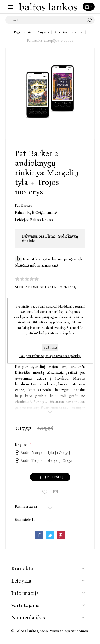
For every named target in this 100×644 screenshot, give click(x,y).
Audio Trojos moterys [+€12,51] (47, 461)
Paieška (91, 20)
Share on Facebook (39, 535)
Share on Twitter (50, 535)
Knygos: (22, 445)
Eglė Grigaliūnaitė (42, 213)
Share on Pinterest (61, 535)
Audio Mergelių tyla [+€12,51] (45, 453)
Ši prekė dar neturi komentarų (46, 287)
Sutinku (50, 348)
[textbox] (45, 20)
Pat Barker (24, 205)
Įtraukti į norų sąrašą (45, 492)
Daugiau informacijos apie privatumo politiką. (50, 356)
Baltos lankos (41, 220)
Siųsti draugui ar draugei (55, 492)
